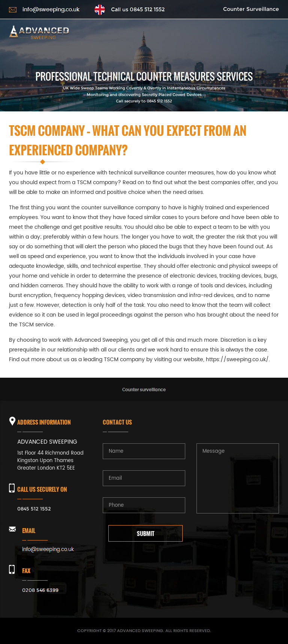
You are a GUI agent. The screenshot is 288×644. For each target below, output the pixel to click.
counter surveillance (108, 208)
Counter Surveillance (251, 9)
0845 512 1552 (34, 509)
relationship (72, 350)
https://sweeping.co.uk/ (237, 360)
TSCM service (36, 325)
